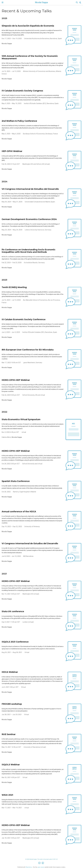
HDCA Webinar (10, 672)
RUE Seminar (9, 734)
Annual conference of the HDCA (19, 512)
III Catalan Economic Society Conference (24, 319)
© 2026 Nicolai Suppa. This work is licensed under (39, 859)
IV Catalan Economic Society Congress (22, 91)
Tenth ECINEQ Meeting (14, 287)
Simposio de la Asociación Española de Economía (28, 26)
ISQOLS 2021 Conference (15, 642)
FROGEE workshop (12, 704)
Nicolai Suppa (41, 2)
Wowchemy (29, 867)
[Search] (77, 3)
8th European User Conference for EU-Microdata (28, 350)
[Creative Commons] (42, 863)
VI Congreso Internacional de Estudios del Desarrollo (30, 543)
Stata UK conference (13, 611)
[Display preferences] (80, 3)
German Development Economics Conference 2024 (29, 219)
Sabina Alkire (6, 437)
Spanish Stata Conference (16, 481)
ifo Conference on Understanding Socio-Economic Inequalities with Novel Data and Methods (29, 251)
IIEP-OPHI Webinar (12, 151)
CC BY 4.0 (55, 859)
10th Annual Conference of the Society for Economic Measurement (30, 57)
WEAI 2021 (7, 795)
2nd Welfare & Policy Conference (19, 121)
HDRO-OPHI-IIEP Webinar (16, 380)
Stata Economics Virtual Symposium (21, 419)
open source (41, 867)
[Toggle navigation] (3, 2)
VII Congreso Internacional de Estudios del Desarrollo (30, 189)
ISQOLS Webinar (11, 765)
